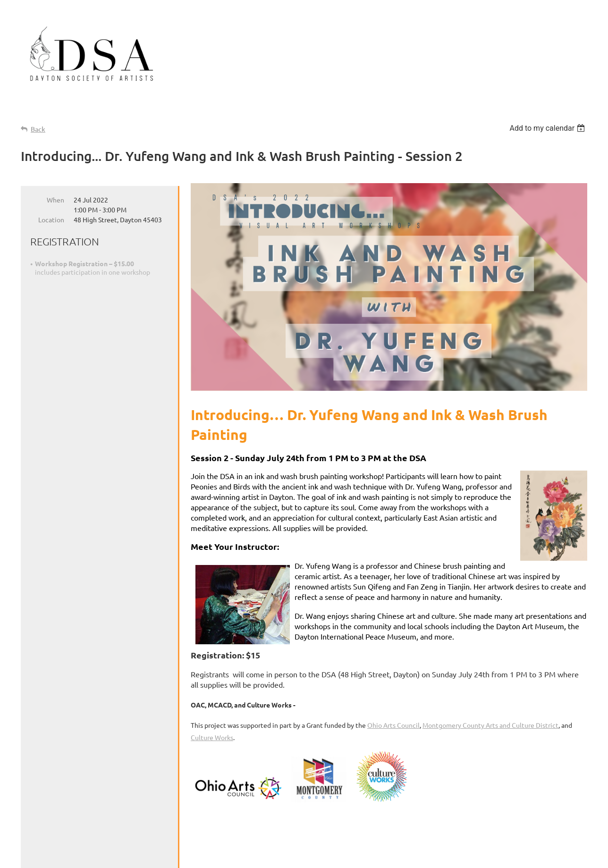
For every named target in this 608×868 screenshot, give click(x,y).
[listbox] (548, 128)
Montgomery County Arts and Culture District (490, 725)
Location (51, 219)
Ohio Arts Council (393, 725)
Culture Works (212, 737)
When (55, 200)
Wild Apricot (475, 856)
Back (38, 129)
